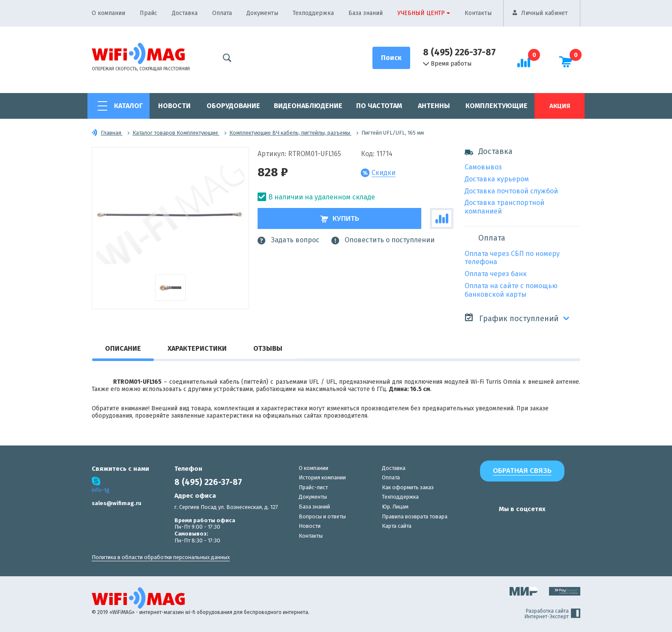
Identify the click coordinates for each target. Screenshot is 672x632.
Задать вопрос (288, 240)
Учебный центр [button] (421, 13)
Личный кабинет (544, 13)
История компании (322, 477)
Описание (123, 348)
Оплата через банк (496, 274)
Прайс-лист (313, 487)
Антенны (434, 106)
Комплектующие (496, 106)
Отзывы (268, 348)
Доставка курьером (497, 179)
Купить (340, 218)
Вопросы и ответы (322, 516)
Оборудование (233, 106)
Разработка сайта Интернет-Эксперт (552, 614)
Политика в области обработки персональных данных (161, 557)
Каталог (128, 106)
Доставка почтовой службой (511, 191)
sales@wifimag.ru (117, 503)
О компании (108, 13)
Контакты (478, 13)
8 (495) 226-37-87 (459, 52)
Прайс (148, 13)
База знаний (366, 13)
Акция (560, 106)
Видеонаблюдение (308, 106)
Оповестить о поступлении (383, 240)
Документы (262, 13)
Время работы (447, 64)
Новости (174, 106)
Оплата (222, 13)
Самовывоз (483, 167)
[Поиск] (391, 58)
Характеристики (197, 348)
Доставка (185, 13)
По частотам (379, 106)
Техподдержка (313, 13)
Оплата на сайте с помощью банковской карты (511, 290)
